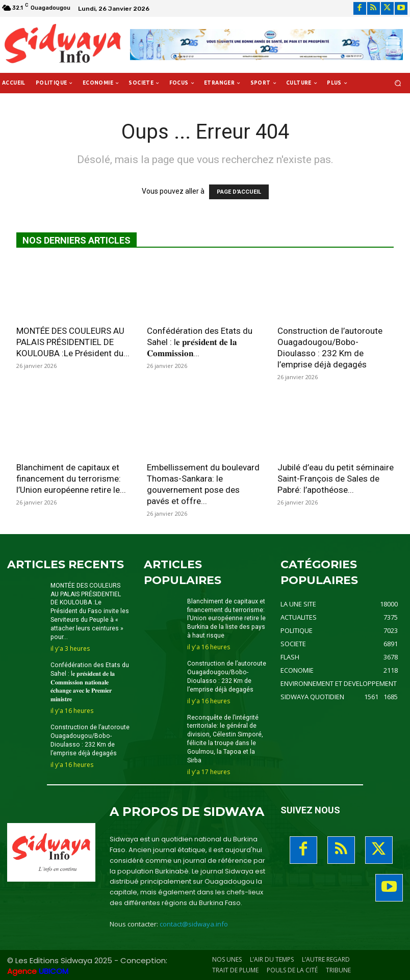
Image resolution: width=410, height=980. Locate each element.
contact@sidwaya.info (194, 923)
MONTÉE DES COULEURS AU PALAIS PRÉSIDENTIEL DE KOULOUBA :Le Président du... (73, 342)
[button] (398, 83)
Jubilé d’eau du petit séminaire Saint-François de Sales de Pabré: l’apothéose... (336, 479)
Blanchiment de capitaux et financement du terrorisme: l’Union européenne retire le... (71, 479)
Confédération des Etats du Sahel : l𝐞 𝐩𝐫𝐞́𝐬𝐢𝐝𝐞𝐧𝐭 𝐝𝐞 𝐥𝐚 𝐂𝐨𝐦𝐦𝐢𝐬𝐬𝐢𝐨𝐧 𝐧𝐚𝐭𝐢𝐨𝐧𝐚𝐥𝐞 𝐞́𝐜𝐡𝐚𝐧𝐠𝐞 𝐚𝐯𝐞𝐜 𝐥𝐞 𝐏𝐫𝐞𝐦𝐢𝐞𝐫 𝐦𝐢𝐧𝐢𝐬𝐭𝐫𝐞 (89, 682)
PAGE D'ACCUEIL (239, 192)
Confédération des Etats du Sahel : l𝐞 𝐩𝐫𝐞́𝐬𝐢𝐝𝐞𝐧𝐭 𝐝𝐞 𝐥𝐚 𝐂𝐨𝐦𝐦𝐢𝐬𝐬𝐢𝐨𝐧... (200, 342)
